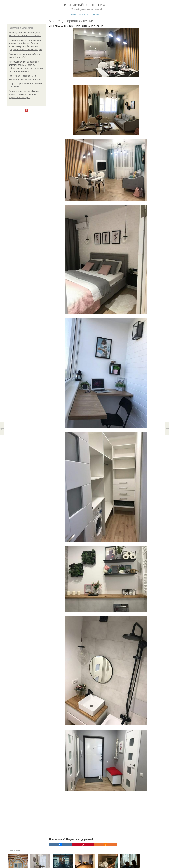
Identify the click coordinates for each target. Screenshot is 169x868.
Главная (71, 14)
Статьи (95, 14)
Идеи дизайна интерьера (85, 5)
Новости (83, 14)
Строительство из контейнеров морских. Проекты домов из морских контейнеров (24, 94)
